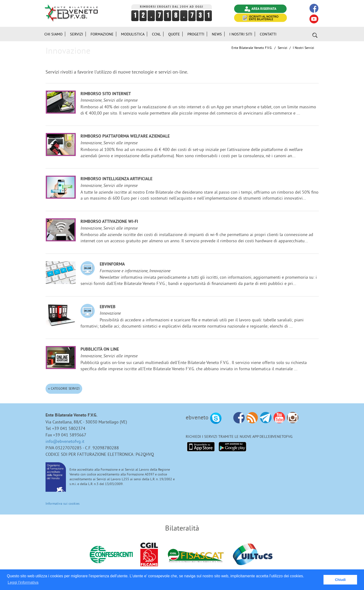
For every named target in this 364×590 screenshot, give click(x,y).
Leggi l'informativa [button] (23, 582)
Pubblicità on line (100, 350)
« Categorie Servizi (64, 388)
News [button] (217, 34)
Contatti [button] (268, 34)
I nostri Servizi (303, 48)
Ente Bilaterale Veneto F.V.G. (252, 48)
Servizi (283, 48)
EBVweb (108, 307)
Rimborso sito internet (106, 94)
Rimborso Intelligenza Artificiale (116, 179)
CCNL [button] (156, 34)
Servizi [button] (77, 34)
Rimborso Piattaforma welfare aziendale (125, 136)
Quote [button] (174, 34)
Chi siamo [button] (53, 34)
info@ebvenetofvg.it (65, 441)
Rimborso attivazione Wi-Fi (109, 222)
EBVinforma (112, 264)
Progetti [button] (196, 34)
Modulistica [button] (133, 34)
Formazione (102, 34)
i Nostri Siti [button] (241, 34)
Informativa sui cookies (63, 503)
